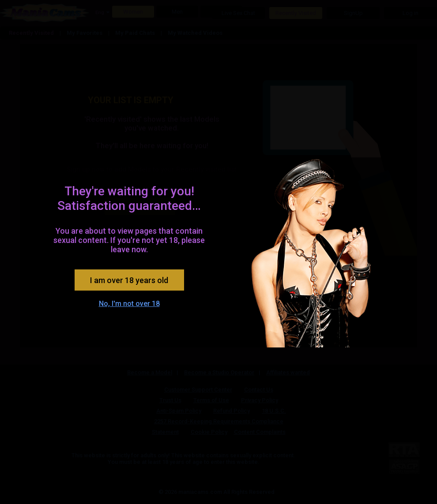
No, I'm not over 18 (129, 304)
